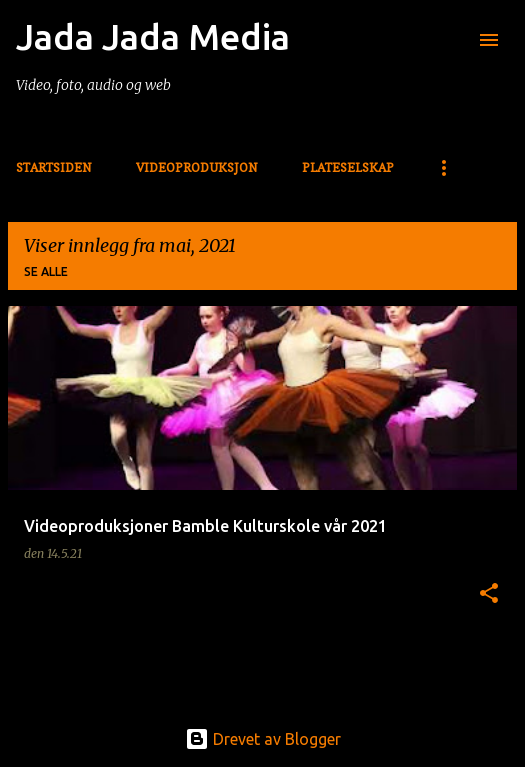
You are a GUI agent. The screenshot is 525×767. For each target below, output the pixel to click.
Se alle (46, 271)
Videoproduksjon (197, 167)
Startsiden (54, 167)
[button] (489, 594)
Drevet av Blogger (263, 739)
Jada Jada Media (153, 36)
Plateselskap (348, 167)
